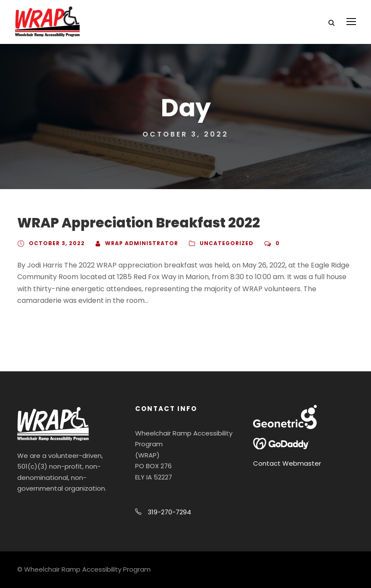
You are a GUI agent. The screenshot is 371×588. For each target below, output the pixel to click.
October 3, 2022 (57, 243)
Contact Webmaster (287, 463)
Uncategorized (227, 243)
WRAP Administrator (142, 243)
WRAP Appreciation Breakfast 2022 (139, 223)
